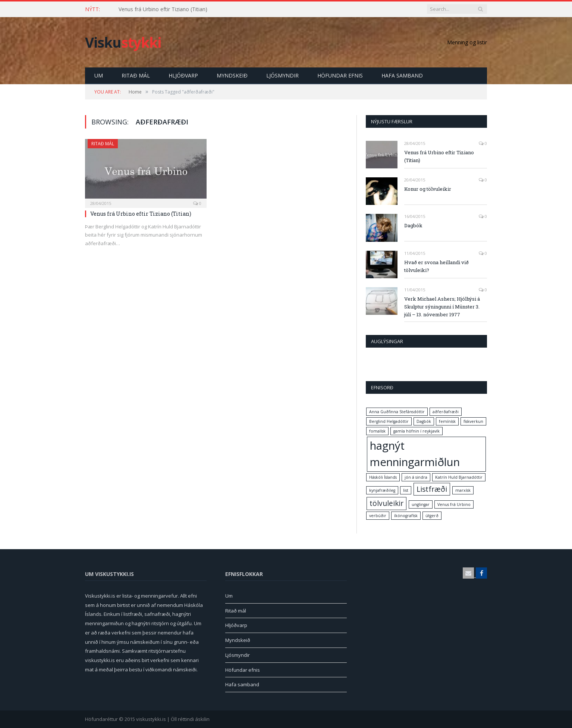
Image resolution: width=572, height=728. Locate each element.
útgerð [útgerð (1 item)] (432, 516)
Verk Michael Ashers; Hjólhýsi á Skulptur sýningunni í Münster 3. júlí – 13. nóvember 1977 (442, 307)
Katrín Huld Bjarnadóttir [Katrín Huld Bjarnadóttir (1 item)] (459, 477)
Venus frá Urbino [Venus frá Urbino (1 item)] (454, 504)
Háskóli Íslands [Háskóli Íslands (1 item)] (383, 477)
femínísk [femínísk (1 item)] (447, 421)
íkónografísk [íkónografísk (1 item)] (406, 516)
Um (99, 75)
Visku (123, 42)
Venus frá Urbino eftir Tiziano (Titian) (163, 9)
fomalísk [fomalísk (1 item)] (377, 431)
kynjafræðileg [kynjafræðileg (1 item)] (382, 490)
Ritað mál (136, 75)
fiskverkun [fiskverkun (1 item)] (473, 421)
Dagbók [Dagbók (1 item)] (424, 421)
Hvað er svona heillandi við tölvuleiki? (436, 266)
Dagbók (413, 225)
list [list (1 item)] (406, 490)
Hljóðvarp (183, 75)
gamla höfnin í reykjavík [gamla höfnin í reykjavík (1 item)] (417, 431)
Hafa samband (402, 75)
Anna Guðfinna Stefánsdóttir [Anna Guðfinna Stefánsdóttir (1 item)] (397, 412)
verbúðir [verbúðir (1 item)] (378, 516)
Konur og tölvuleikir (428, 189)
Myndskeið (232, 75)
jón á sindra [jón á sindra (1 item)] (416, 477)
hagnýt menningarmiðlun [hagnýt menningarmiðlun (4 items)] (415, 454)
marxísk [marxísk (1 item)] (463, 490)
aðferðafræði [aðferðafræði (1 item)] (446, 412)
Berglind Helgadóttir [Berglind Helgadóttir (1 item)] (389, 421)
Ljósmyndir (282, 75)
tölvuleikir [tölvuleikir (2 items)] (386, 503)
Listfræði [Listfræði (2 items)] (432, 489)
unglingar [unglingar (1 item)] (421, 504)
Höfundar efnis (340, 75)
